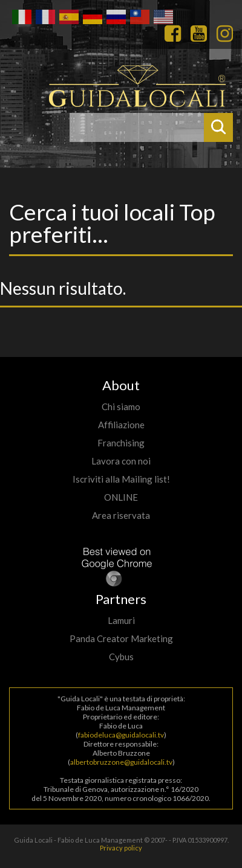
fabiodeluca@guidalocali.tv (121, 735)
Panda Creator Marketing (121, 638)
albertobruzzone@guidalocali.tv (121, 762)
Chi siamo (121, 407)
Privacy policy (121, 848)
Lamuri (121, 620)
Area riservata (121, 515)
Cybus (121, 657)
